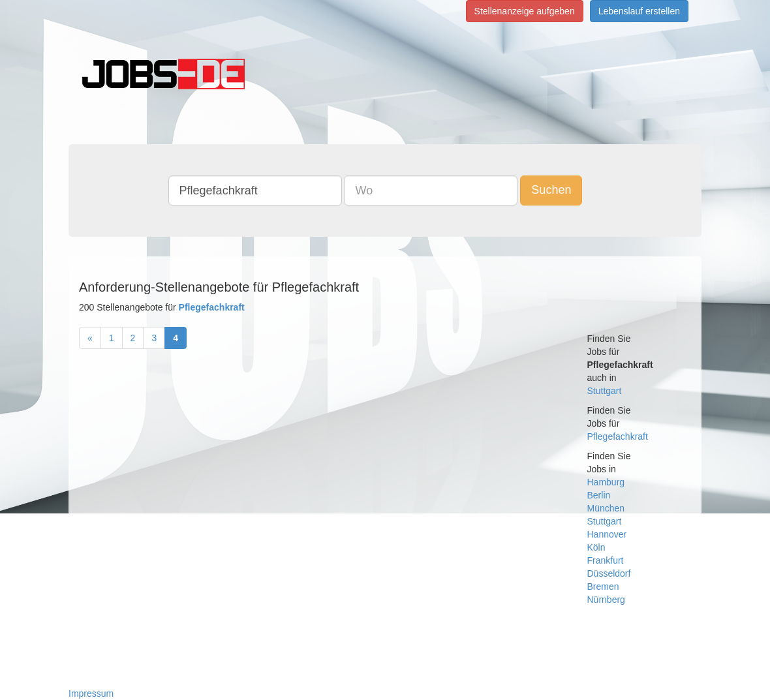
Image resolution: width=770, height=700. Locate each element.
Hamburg (606, 482)
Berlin (599, 495)
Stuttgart (605, 391)
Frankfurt (606, 560)
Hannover (607, 534)
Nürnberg (606, 600)
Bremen (603, 586)
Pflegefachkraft (618, 436)
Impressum (91, 693)
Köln (596, 547)
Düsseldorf (609, 573)
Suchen (551, 190)
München (606, 508)
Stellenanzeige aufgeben (525, 11)
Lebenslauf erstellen (639, 11)
